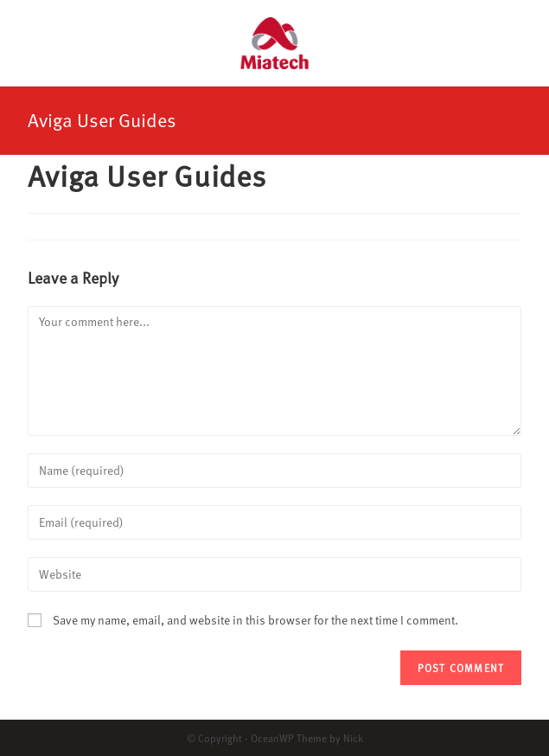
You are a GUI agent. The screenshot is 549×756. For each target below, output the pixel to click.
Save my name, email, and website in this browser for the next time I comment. (255, 620)
